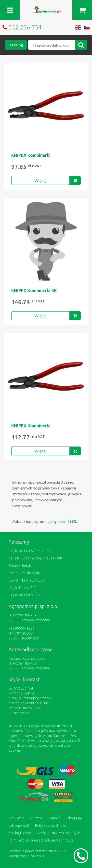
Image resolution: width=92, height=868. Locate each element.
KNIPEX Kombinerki (31, 155)
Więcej (40, 180)
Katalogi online (20, 833)
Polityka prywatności (51, 826)
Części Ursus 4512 (23, 588)
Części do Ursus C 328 (26, 595)
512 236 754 (25, 27)
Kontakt (54, 818)
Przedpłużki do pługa (25, 573)
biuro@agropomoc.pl (35, 698)
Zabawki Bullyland (22, 566)
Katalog (16, 45)
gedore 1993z (66, 521)
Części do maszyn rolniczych (59, 833)
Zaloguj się (74, 818)
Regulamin (16, 818)
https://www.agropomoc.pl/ (46, 9)
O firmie (36, 818)
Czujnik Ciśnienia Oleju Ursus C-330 (35, 558)
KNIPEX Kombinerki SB (34, 290)
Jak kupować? (19, 826)
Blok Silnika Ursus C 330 (27, 580)
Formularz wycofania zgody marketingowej (41, 840)
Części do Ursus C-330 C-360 (31, 551)
